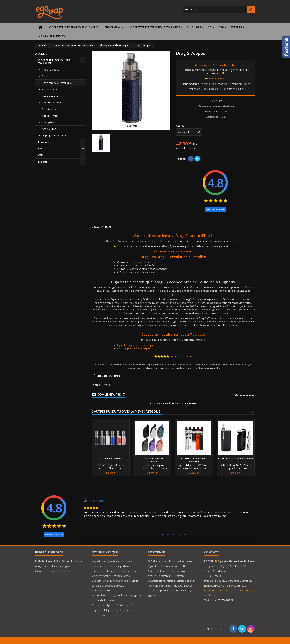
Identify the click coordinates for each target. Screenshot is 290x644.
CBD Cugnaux (114, 27)
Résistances (49, 109)
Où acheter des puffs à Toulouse (54, 571)
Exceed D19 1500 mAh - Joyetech (194, 460)
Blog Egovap (99, 615)
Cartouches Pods (52, 103)
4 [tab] (179, 535)
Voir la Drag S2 (217, 79)
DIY (210, 27)
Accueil (41, 54)
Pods (45, 76)
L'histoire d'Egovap (52, 36)
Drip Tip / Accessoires (54, 135)
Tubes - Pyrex (50, 116)
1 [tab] (162, 535)
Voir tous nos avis (215, 209)
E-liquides (194, 27)
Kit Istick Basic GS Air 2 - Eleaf (236, 459)
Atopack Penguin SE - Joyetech (152, 460)
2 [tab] (168, 535)
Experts (236, 27)
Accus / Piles (49, 129)
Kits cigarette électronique (57, 83)
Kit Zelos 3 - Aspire (110, 459)
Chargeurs (48, 122)
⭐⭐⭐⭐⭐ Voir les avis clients (173, 356)
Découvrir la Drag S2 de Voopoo (173, 251)
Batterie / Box (50, 89)
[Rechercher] (219, 9)
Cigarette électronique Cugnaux (73, 27)
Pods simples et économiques (134, 348)
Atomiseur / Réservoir (54, 96)
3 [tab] (174, 535)
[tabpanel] (168, 509)
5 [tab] (185, 535)
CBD (221, 27)
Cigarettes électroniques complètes (137, 345)
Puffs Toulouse (51, 70)
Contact (212, 552)
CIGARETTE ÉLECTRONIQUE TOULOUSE (155, 27)
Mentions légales (101, 590)
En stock (181, 148)
